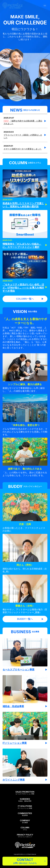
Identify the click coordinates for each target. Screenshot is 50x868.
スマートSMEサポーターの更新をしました (23, 149)
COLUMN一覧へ (30, 299)
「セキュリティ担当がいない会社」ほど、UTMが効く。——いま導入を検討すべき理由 (23, 288)
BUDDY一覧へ (30, 619)
